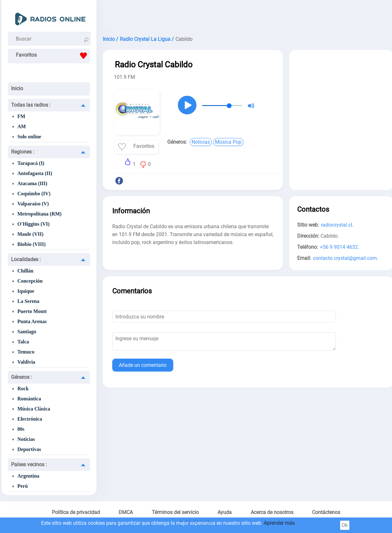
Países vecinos (29, 464)
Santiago (27, 332)
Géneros (21, 377)
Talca (23, 342)
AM (22, 126)
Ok (345, 525)
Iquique (26, 291)
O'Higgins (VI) (34, 224)
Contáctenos (326, 512)
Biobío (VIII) (31, 244)
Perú (23, 486)
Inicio (17, 88)
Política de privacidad (76, 512)
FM (21, 116)
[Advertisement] (341, 97)
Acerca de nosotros (272, 512)
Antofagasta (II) (35, 173)
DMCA (126, 512)
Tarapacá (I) (31, 163)
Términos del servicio (175, 512)
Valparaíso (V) (33, 204)
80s (21, 429)
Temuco (26, 352)
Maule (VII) (30, 234)
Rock (23, 389)
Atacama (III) (32, 183)
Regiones (23, 152)
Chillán (25, 271)
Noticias (26, 439)
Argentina (28, 476)
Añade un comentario (143, 365)
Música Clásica (34, 409)
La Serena (28, 301)
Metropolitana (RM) (40, 214)
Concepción (30, 281)
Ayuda (225, 512)
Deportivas (29, 449)
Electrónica (30, 419)
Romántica (29, 399)
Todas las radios (31, 105)
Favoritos (53, 56)
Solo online (29, 137)
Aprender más (279, 523)
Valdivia (26, 362)
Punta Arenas (32, 321)
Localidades (26, 259)
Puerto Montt (32, 311)
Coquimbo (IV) (34, 194)
